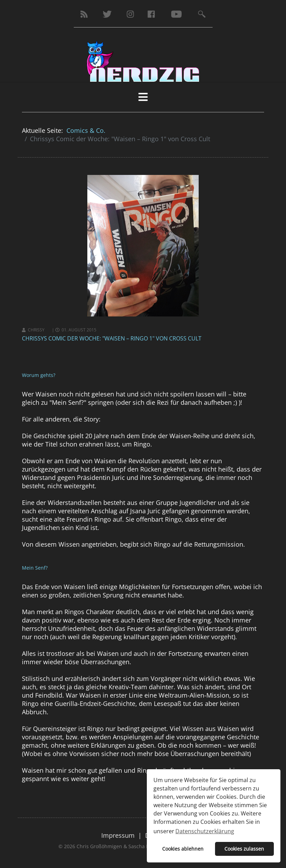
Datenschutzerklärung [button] (205, 831)
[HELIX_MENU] (143, 97)
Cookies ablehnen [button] (183, 849)
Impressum (118, 835)
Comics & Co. (86, 130)
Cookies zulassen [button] (244, 849)
